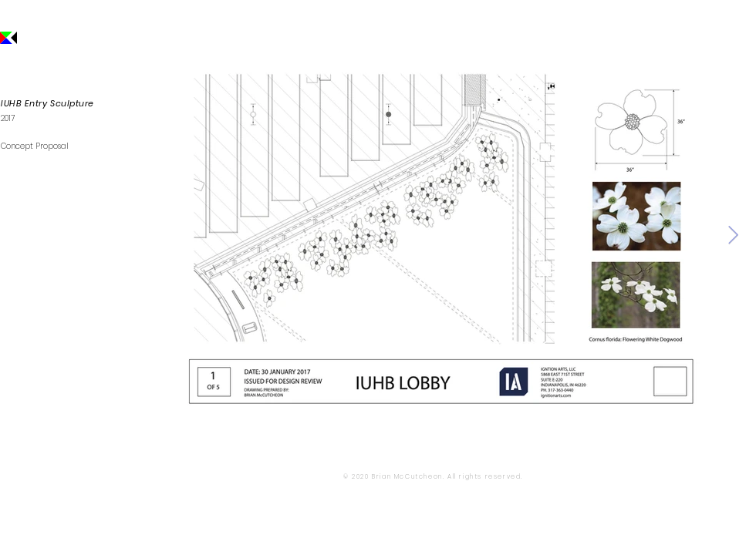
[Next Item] (733, 235)
